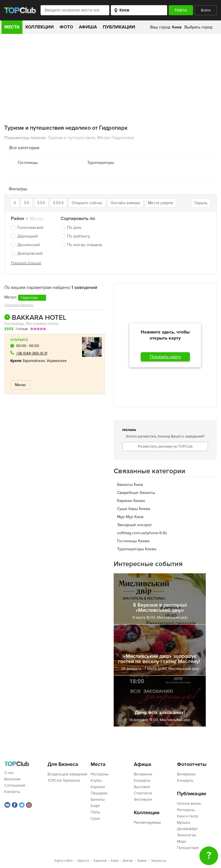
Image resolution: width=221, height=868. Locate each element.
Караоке (98, 787)
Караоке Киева (131, 501)
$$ (27, 203)
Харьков (100, 861)
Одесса (83, 861)
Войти (206, 10)
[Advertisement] (110, 77)
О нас (9, 773)
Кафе (95, 806)
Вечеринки (143, 774)
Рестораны (100, 774)
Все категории (24, 148)
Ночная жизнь (189, 804)
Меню (20, 385)
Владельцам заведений (67, 774)
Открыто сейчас (87, 203)
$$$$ (58, 203)
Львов (142, 861)
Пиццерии (99, 793)
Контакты (12, 792)
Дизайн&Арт (187, 829)
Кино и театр (187, 816)
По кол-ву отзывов (85, 245)
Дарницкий (24, 236)
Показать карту (165, 357)
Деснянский (25, 245)
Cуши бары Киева (134, 509)
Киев (115, 861)
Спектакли (143, 793)
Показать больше (26, 263)
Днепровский (27, 253)
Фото (66, 27)
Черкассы (158, 861)
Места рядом (160, 203)
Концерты (142, 781)
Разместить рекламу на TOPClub (165, 447)
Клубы (96, 781)
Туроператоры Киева (137, 549)
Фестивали (143, 800)
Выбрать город (198, 27)
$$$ (41, 203)
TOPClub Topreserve (64, 781)
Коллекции (40, 27)
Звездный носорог (135, 525)
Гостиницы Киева (133, 541)
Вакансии (12, 779)
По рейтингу (79, 236)
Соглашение (15, 785)
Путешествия (188, 848)
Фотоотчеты (192, 764)
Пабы (95, 812)
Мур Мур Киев (130, 517)
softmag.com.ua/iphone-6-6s (142, 533)
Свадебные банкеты (136, 493)
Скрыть (201, 203)
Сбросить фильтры (19, 305)
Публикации (119, 27)
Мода (181, 842)
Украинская (57, 361)
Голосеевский (27, 228)
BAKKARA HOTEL (35, 318)
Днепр (128, 861)
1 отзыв (22, 329)
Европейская (34, 361)
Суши (95, 819)
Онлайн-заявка (125, 203)
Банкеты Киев (130, 485)
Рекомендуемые (147, 823)
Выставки (142, 787)
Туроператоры (101, 163)
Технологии (186, 835)
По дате (74, 228)
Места (12, 27)
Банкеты (98, 800)
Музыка (184, 823)
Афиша (88, 27)
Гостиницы (28, 163)
